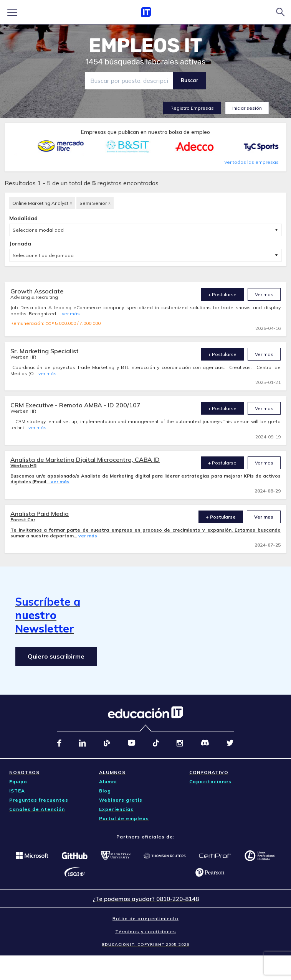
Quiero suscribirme (56, 656)
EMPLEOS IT (145, 46)
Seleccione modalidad (38, 230)
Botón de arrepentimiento (145, 918)
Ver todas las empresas (251, 162)
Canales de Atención (37, 809)
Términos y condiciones (146, 931)
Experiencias (116, 809)
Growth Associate (37, 291)
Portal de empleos (124, 818)
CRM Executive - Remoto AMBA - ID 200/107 (75, 405)
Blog (105, 791)
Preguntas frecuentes (39, 800)
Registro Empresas (192, 108)
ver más (71, 314)
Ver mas (264, 294)
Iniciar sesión (247, 108)
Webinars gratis (121, 800)
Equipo (18, 782)
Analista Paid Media (40, 514)
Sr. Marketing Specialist (45, 351)
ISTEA (17, 791)
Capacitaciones (210, 782)
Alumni (108, 782)
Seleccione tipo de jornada (43, 255)
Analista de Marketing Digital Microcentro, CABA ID (85, 460)
